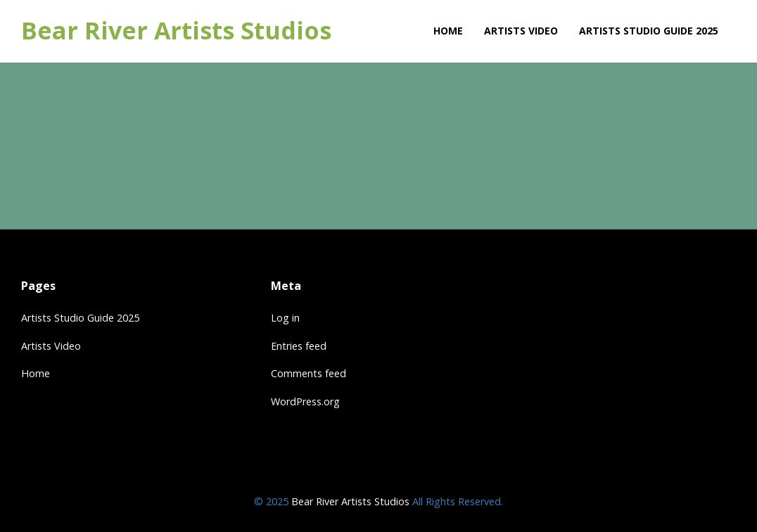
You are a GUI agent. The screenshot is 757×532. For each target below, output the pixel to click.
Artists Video (51, 346)
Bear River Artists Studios (176, 31)
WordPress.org (305, 401)
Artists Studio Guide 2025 (80, 318)
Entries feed (299, 346)
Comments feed (308, 373)
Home (36, 373)
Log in (285, 318)
